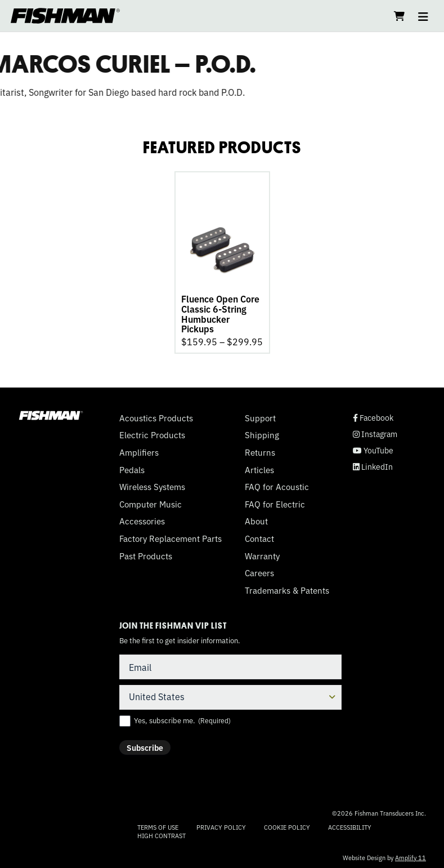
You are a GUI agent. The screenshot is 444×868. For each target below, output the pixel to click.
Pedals (132, 468)
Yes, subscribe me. (182, 719)
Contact (259, 537)
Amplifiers (139, 451)
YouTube (373, 449)
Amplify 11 (411, 856)
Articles (259, 468)
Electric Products (152, 433)
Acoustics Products (156, 416)
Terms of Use (158, 825)
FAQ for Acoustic (277, 485)
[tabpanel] (222, 261)
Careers (259, 571)
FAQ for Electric (275, 502)
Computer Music (151, 502)
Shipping (262, 433)
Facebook (373, 416)
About (256, 519)
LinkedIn (373, 465)
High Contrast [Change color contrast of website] (162, 834)
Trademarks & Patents (287, 589)
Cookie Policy (287, 825)
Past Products (146, 554)
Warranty (262, 554)
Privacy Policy (221, 825)
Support (260, 416)
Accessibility (350, 825)
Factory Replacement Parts (171, 537)
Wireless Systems (152, 485)
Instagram (375, 432)
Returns (260, 451)
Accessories (142, 519)
